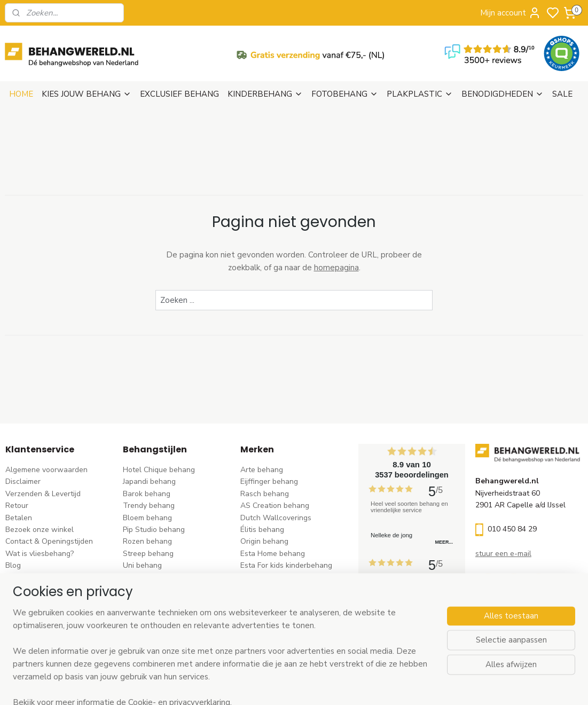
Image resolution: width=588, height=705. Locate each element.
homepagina (336, 268)
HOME (21, 94)
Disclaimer (23, 481)
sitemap (342, 686)
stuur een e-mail (503, 554)
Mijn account (511, 13)
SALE (562, 94)
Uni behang (142, 565)
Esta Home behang (273, 554)
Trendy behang (149, 506)
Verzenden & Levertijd (43, 494)
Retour (17, 506)
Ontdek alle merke (275, 637)
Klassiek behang (151, 578)
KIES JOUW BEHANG (87, 94)
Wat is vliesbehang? (40, 554)
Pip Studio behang (154, 530)
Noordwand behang (274, 589)
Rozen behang (147, 541)
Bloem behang (147, 518)
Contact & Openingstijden (49, 541)
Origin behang (264, 541)
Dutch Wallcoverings (276, 518)
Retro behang (146, 613)
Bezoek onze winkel (40, 530)
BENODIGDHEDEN (503, 94)
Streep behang (148, 554)
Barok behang (147, 494)
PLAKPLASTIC (420, 94)
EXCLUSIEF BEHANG (179, 94)
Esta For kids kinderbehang (286, 565)
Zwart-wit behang (154, 589)
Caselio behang (267, 601)
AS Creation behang (275, 506)
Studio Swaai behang (277, 625)
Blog (13, 565)
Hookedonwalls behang (281, 578)
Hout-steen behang (156, 601)
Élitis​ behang (262, 530)
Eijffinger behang (269, 481)
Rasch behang (265, 494)
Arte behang (262, 470)
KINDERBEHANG (265, 94)
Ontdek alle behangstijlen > (175, 637)
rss (361, 686)
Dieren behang (148, 625)
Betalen (19, 518)
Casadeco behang (271, 613)
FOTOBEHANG (345, 94)
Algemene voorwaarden (46, 470)
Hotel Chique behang (159, 470)
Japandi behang (149, 481)
